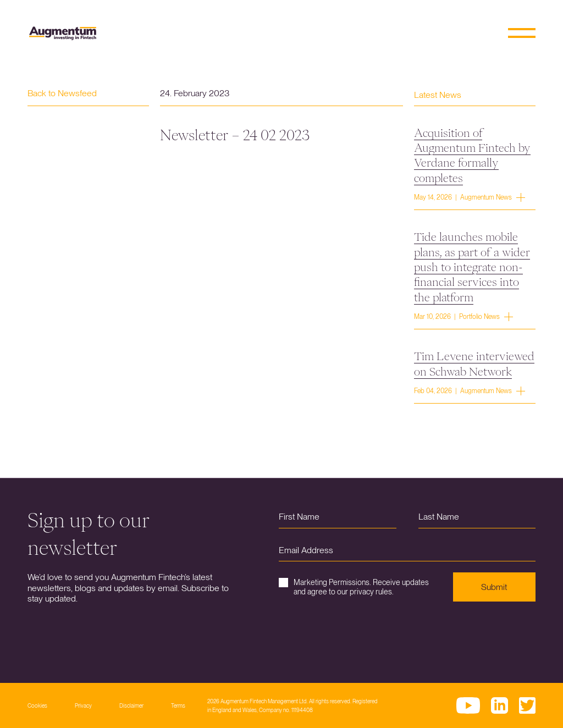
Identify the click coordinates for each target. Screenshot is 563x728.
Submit (494, 587)
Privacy (83, 705)
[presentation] (362, 634)
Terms (178, 705)
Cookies (37, 705)
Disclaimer (131, 705)
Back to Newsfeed (62, 93)
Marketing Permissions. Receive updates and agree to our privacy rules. (354, 587)
